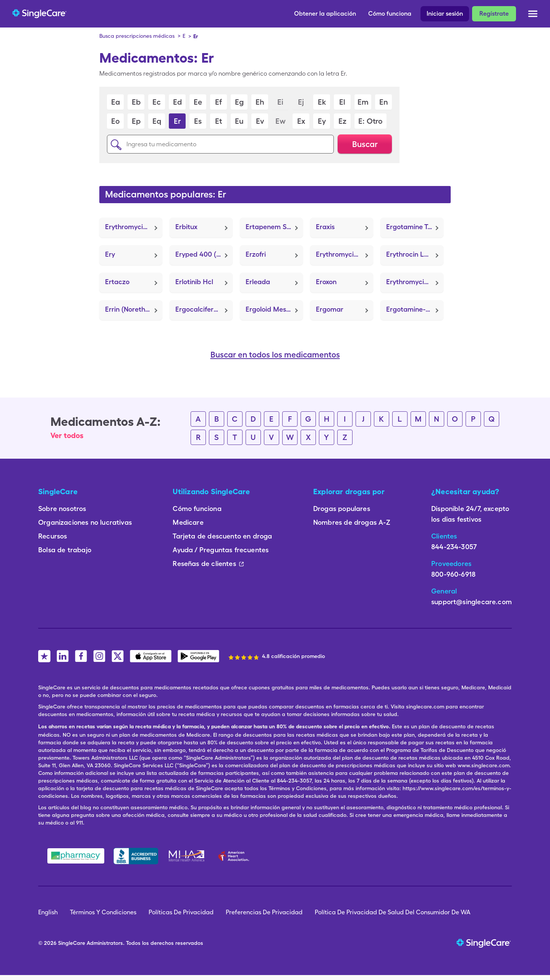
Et (218, 121)
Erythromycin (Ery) (345, 254)
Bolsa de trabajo (65, 550)
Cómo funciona (390, 14)
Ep (136, 121)
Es (198, 121)
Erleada (258, 282)
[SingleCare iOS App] (151, 656)
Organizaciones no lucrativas (85, 522)
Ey (322, 121)
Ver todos (67, 435)
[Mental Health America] (187, 856)
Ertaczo (117, 282)
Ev (260, 121)
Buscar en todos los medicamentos (275, 355)
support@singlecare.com (472, 602)
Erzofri (256, 254)
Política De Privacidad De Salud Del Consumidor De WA (393, 912)
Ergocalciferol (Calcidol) (204, 309)
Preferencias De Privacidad (264, 912)
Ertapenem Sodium (274, 227)
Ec (157, 102)
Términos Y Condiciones (103, 912)
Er (177, 121)
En (384, 102)
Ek (322, 102)
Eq (157, 121)
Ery (110, 254)
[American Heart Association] (236, 856)
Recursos (53, 536)
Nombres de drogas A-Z (352, 522)
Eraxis (325, 227)
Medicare (188, 522)
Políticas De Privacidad (181, 912)
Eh (260, 102)
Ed (177, 102)
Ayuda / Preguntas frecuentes (221, 550)
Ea (116, 102)
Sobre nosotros (62, 509)
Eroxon (326, 282)
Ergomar (330, 309)
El (342, 102)
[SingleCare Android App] (198, 656)
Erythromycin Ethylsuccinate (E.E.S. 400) (134, 227)
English (48, 912)
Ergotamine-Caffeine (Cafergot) (415, 309)
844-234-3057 (454, 547)
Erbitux (186, 227)
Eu (239, 121)
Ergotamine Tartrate (415, 227)
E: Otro (370, 121)
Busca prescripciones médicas (137, 36)
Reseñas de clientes (208, 564)
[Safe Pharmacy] (76, 856)
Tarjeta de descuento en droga (222, 536)
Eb (136, 102)
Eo (115, 121)
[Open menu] (533, 15)
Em (363, 102)
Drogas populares (342, 509)
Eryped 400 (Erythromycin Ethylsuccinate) (204, 254)
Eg (239, 102)
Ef (218, 102)
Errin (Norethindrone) (134, 309)
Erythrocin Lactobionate (415, 254)
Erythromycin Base (415, 282)
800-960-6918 (453, 574)
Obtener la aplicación (325, 14)
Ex (301, 121)
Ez (342, 121)
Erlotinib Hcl (194, 282)
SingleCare (72, 943)
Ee (198, 102)
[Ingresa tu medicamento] (220, 144)
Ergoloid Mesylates (274, 309)
